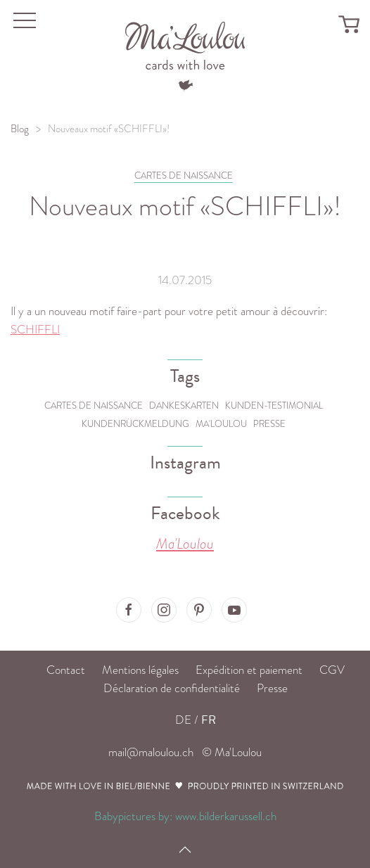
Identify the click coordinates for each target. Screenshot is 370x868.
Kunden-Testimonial (274, 406)
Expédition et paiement (249, 670)
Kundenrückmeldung (135, 424)
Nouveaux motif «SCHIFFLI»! (109, 129)
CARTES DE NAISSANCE (184, 175)
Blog (20, 129)
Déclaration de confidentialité (172, 688)
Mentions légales (140, 670)
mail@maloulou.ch (151, 752)
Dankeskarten (184, 406)
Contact (66, 670)
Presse (269, 424)
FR (209, 720)
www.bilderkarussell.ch (226, 816)
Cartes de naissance (94, 406)
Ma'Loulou (221, 424)
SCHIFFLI (35, 330)
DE (183, 720)
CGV (332, 670)
